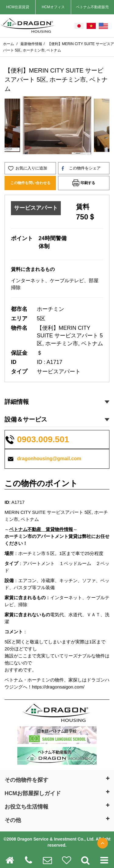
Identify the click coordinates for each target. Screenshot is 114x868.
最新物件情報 (31, 44)
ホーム (9, 44)
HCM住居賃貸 (17, 7)
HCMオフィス (53, 7)
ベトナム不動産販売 (92, 7)
